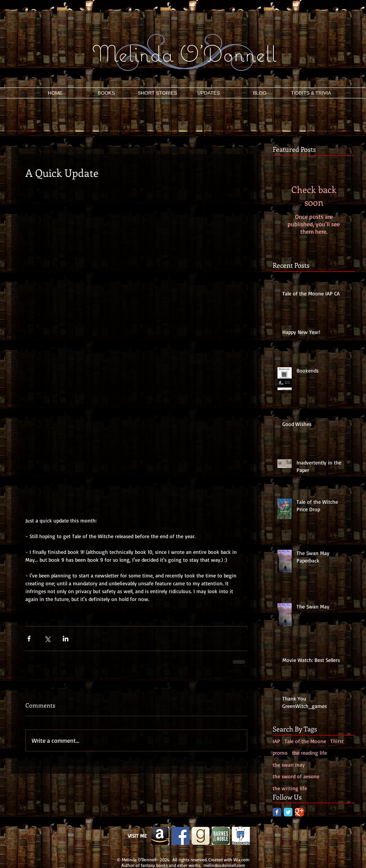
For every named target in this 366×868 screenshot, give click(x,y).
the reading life (309, 753)
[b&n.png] (221, 836)
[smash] (241, 836)
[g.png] (201, 836)
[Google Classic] (299, 812)
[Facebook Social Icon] (180, 836)
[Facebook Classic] (277, 812)
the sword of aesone (296, 776)
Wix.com (241, 860)
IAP (276, 741)
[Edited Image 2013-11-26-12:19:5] (160, 836)
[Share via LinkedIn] (66, 639)
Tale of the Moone (305, 741)
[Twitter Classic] (288, 812)
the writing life (290, 788)
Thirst (337, 741)
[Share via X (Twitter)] (47, 639)
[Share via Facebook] (29, 639)
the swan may (289, 765)
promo (280, 753)
